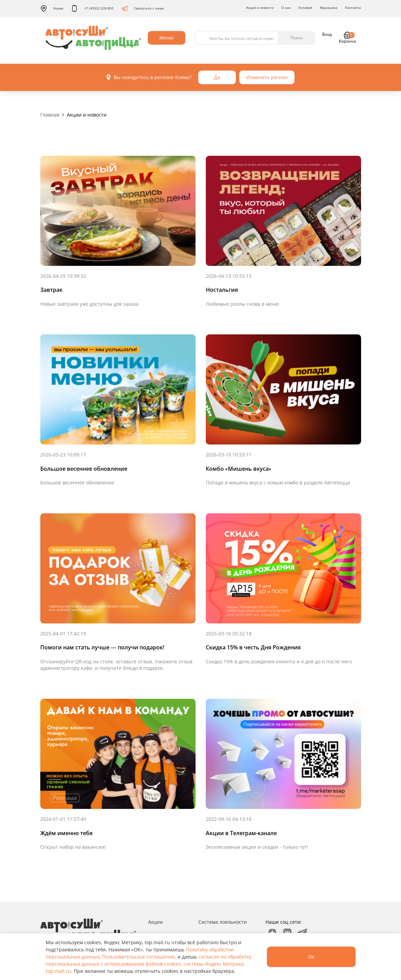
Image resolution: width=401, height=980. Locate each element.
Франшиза (329, 7)
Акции (155, 922)
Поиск (297, 38)
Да (217, 77)
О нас (286, 7)
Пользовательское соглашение (138, 957)
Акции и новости (260, 7)
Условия (305, 7)
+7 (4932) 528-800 (92, 9)
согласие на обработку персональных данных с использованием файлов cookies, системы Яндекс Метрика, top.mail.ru (149, 964)
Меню (167, 38)
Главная (50, 115)
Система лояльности (223, 922)
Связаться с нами (142, 9)
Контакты (353, 7)
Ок (311, 957)
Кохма (52, 9)
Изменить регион (267, 77)
